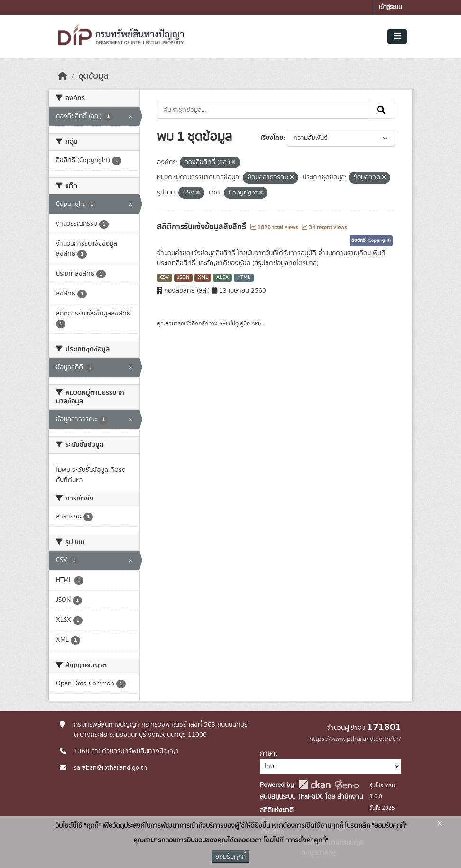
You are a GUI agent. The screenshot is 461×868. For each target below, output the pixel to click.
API (223, 323)
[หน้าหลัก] (63, 76)
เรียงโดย (272, 138)
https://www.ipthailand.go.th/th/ (355, 739)
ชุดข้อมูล (93, 76)
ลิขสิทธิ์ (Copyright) (371, 240)
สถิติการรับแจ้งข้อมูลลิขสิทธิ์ (203, 227)
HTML (244, 277)
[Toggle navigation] (397, 37)
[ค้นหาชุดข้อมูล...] (263, 110)
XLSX (222, 277)
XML (203, 277)
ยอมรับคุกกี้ (230, 857)
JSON (183, 277)
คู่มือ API (250, 323)
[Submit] (382, 110)
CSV (164, 277)
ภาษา (267, 754)
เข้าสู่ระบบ (391, 7)
